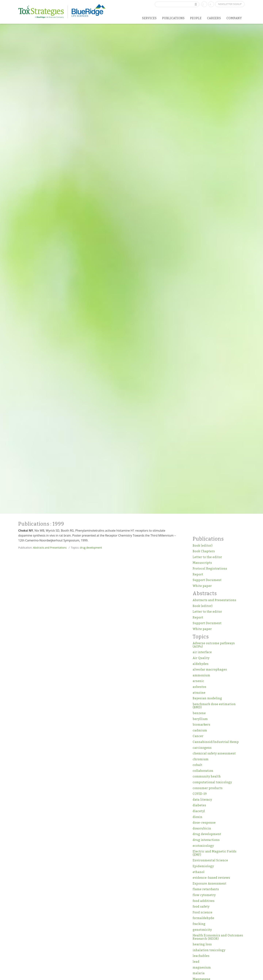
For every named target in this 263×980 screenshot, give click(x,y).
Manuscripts (202, 563)
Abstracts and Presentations (50, 548)
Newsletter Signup (230, 4)
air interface (202, 652)
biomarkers (202, 725)
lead (196, 962)
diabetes (199, 805)
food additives (204, 901)
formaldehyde (203, 918)
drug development (91, 548)
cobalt (198, 765)
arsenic (198, 681)
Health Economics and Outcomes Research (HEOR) (218, 937)
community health (207, 776)
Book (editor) (203, 546)
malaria (199, 973)
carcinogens (202, 748)
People (196, 18)
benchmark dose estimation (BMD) (214, 706)
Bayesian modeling (207, 698)
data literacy (202, 800)
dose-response (204, 823)
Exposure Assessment (210, 884)
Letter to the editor (207, 557)
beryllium (200, 719)
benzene (199, 713)
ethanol (199, 872)
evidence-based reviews (211, 878)
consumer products (208, 788)
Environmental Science (210, 860)
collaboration (203, 771)
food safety (201, 907)
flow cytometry (204, 895)
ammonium (201, 675)
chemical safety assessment (214, 753)
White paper (202, 586)
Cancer (198, 736)
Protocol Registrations (210, 569)
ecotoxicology (203, 846)
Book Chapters (204, 551)
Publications (173, 18)
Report (198, 574)
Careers (214, 18)
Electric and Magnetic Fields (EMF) (215, 853)
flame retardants (206, 889)
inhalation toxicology (209, 950)
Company (234, 18)
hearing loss (202, 944)
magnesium (202, 967)
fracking (199, 924)
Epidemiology (203, 866)
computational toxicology (212, 782)
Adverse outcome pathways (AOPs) (214, 645)
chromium (201, 759)
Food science (203, 912)
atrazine (199, 693)
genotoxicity (202, 930)
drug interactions (206, 840)
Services (149, 18)
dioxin (198, 817)
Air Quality (201, 658)
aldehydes (201, 664)
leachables (201, 956)
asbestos (200, 687)
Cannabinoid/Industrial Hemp (216, 742)
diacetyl (199, 811)
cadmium (200, 730)
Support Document (207, 580)
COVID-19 (200, 794)
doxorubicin (202, 828)
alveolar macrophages (210, 669)
